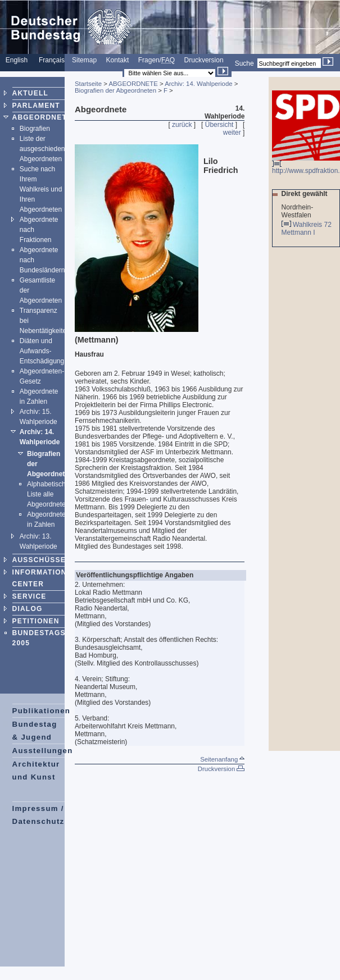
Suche (244, 63)
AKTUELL (30, 93)
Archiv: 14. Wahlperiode (199, 84)
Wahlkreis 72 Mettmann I (307, 229)
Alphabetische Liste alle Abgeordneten (48, 494)
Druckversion (204, 60)
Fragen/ (157, 60)
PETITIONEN (36, 621)
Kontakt (118, 60)
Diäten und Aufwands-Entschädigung (42, 351)
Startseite (88, 84)
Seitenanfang (222, 759)
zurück (182, 125)
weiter (232, 133)
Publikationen (42, 711)
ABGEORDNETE (42, 117)
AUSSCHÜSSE (39, 560)
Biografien (35, 129)
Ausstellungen (43, 751)
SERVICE (30, 596)
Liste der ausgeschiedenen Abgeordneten (46, 149)
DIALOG (28, 609)
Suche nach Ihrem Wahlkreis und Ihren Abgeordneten (41, 189)
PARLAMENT (36, 106)
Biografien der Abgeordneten (115, 90)
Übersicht (219, 125)
